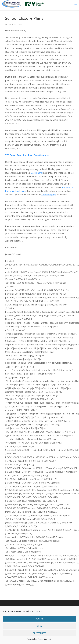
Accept (39, 619)
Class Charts (37, 173)
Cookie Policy (32, 639)
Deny (39, 626)
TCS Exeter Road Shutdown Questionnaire (27, 155)
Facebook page (49, 195)
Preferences (39, 633)
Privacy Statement (44, 639)
